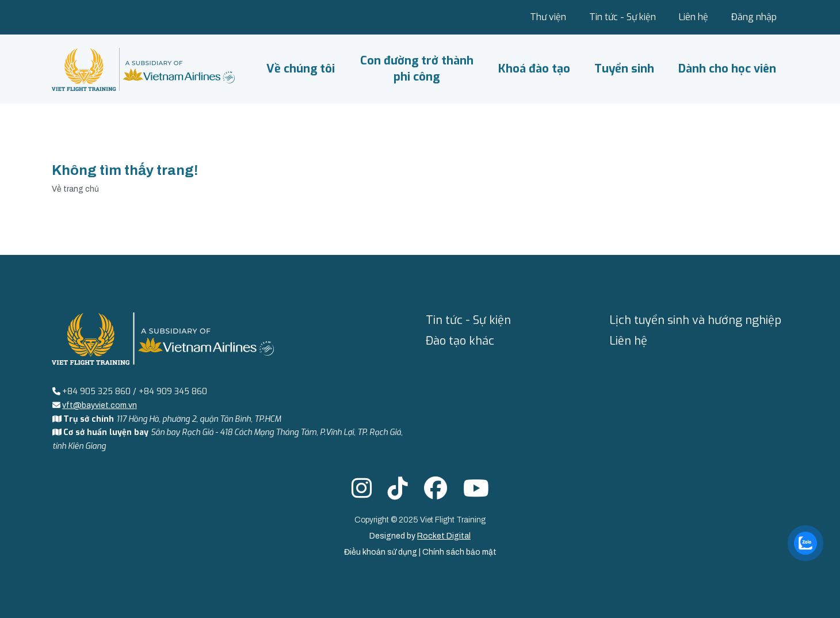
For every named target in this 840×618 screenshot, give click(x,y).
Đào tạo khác (460, 341)
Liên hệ (694, 17)
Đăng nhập (754, 17)
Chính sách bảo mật (459, 552)
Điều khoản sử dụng (381, 552)
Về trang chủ (75, 189)
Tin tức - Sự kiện (623, 17)
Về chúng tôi (301, 69)
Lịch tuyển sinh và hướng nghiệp (695, 320)
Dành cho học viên (727, 69)
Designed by (420, 536)
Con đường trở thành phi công (417, 69)
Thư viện (548, 17)
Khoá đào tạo (534, 69)
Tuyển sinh (624, 69)
